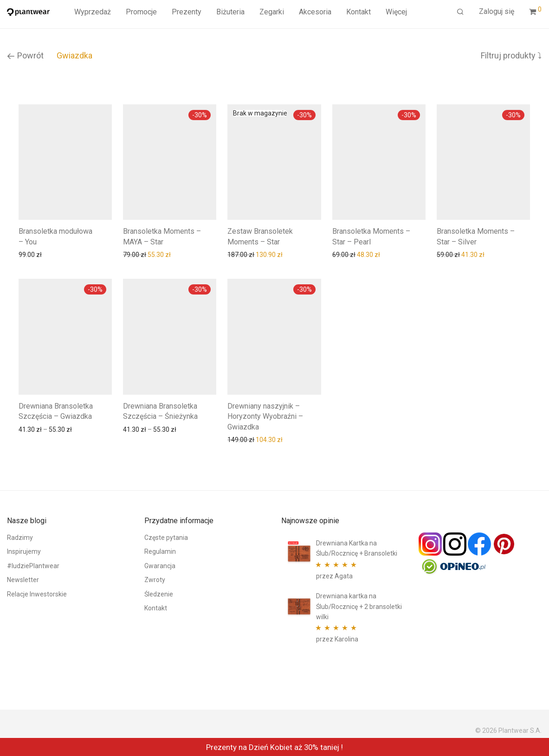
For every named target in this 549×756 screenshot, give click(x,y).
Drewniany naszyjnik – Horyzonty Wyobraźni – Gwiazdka (265, 416)
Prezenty (187, 12)
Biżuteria (230, 12)
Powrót (25, 55)
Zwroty (155, 580)
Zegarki (272, 12)
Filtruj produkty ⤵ (511, 55)
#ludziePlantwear (33, 566)
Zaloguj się (497, 11)
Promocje (141, 12)
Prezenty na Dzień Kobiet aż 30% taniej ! (274, 747)
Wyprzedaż (93, 12)
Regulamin (160, 551)
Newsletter (23, 580)
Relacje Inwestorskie (37, 594)
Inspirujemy (24, 551)
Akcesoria (315, 12)
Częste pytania (166, 538)
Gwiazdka (74, 55)
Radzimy (20, 538)
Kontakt (358, 12)
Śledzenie (159, 594)
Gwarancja (160, 566)
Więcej (396, 12)
